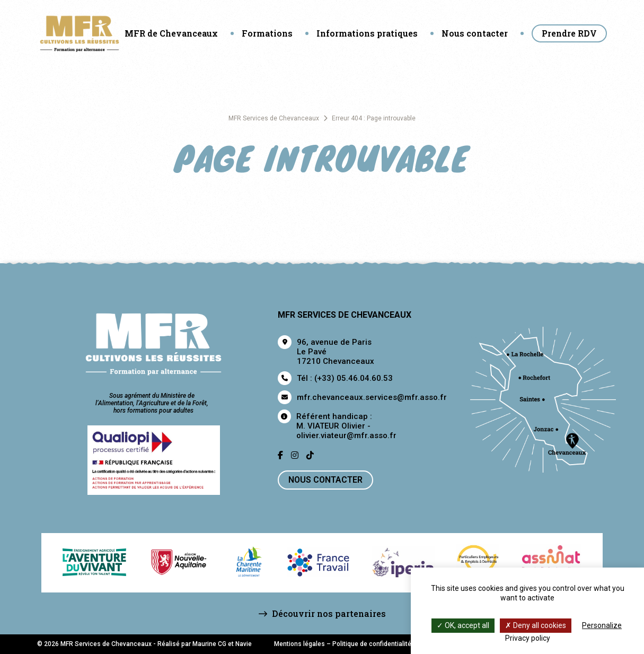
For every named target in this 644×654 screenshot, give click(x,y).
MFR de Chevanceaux (171, 33)
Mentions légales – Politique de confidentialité (343, 644)
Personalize (602, 625)
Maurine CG (209, 644)
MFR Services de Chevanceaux (274, 118)
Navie (244, 644)
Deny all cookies (536, 625)
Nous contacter (475, 33)
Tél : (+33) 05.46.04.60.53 (345, 378)
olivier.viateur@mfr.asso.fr (346, 435)
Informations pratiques (367, 33)
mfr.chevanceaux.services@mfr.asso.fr (372, 397)
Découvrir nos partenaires (322, 613)
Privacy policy (528, 638)
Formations (267, 33)
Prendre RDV (569, 33)
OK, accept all (463, 625)
